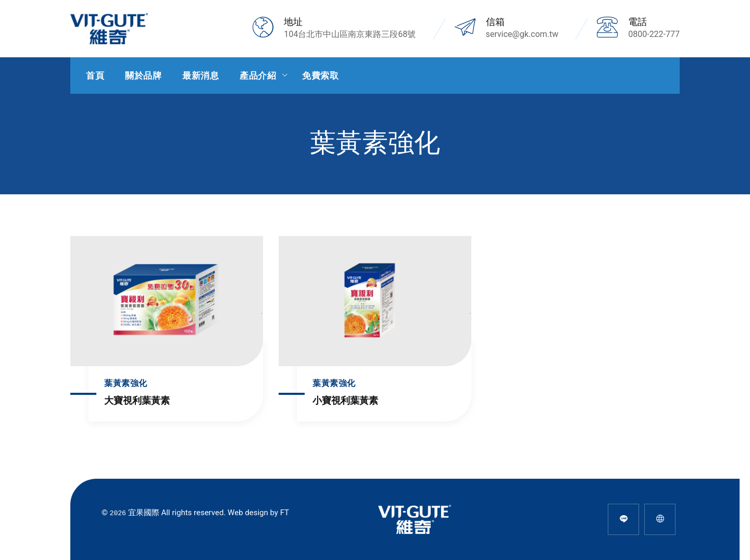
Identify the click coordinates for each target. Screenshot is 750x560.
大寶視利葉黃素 (137, 400)
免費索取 (320, 76)
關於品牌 (143, 76)
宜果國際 (144, 513)
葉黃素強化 (126, 383)
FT (285, 513)
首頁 (95, 76)
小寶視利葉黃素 (345, 400)
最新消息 (201, 76)
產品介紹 (258, 76)
